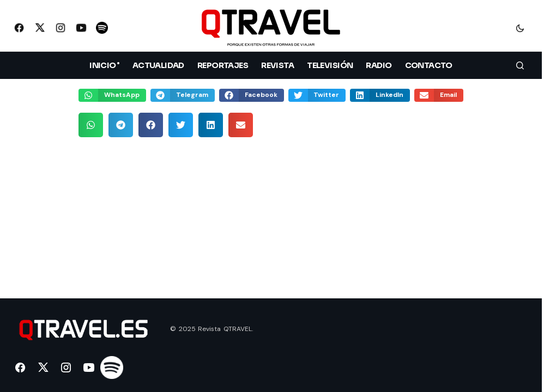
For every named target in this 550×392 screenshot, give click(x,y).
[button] (520, 28)
